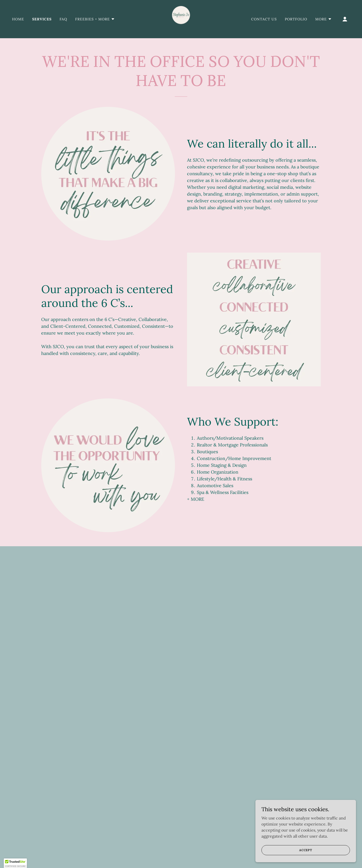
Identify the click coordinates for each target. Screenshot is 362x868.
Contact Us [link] (264, 19)
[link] (181, 19)
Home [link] (18, 19)
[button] (95, 19)
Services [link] (42, 19)
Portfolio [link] (296, 19)
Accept (306, 860)
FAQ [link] (63, 19)
